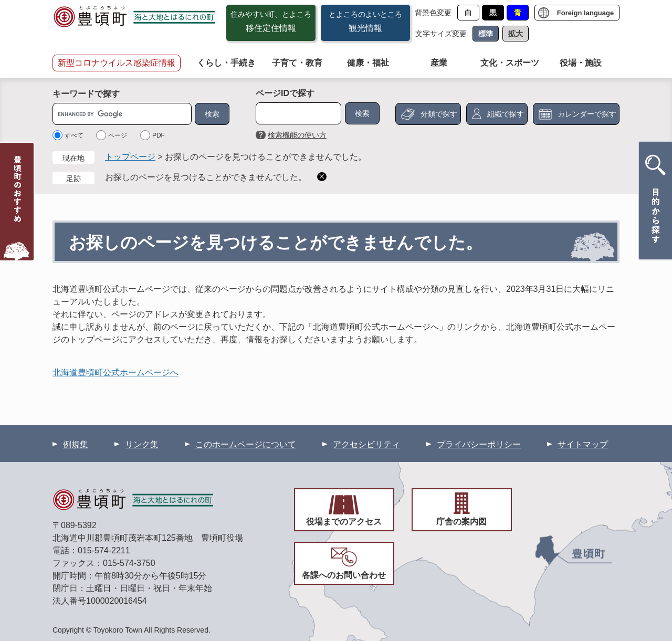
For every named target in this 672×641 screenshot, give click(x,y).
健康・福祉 (368, 63)
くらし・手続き (226, 63)
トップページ (130, 157)
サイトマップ (583, 444)
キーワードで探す (86, 94)
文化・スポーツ (510, 63)
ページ (118, 135)
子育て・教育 (297, 63)
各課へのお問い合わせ (344, 575)
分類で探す (439, 114)
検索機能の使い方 (297, 135)
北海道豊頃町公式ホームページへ (115, 372)
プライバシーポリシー (479, 444)
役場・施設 (581, 63)
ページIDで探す (285, 93)
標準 (486, 34)
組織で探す (506, 114)
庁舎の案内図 (461, 522)
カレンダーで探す (587, 114)
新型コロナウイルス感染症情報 (117, 63)
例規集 (76, 444)
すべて (74, 135)
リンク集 (142, 444)
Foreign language (585, 13)
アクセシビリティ (366, 444)
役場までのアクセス (344, 522)
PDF (159, 135)
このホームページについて (246, 444)
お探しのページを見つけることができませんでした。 (206, 177)
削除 (322, 177)
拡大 (516, 34)
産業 (439, 63)
